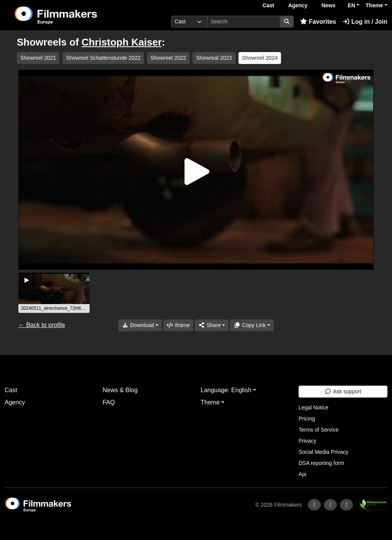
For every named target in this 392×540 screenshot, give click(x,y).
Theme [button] (374, 5)
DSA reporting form (321, 463)
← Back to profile (42, 325)
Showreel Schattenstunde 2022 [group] (103, 58)
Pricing (307, 419)
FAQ (109, 402)
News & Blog (120, 390)
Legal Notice (314, 407)
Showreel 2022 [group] (168, 58)
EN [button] (351, 5)
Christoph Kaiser (122, 42)
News (329, 5)
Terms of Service (318, 430)
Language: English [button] (226, 390)
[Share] (212, 325)
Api (302, 474)
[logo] (74, 15)
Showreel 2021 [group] (38, 58)
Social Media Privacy (323, 452)
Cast (268, 5)
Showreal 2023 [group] (214, 58)
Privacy (307, 441)
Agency (298, 5)
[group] (54, 293)
